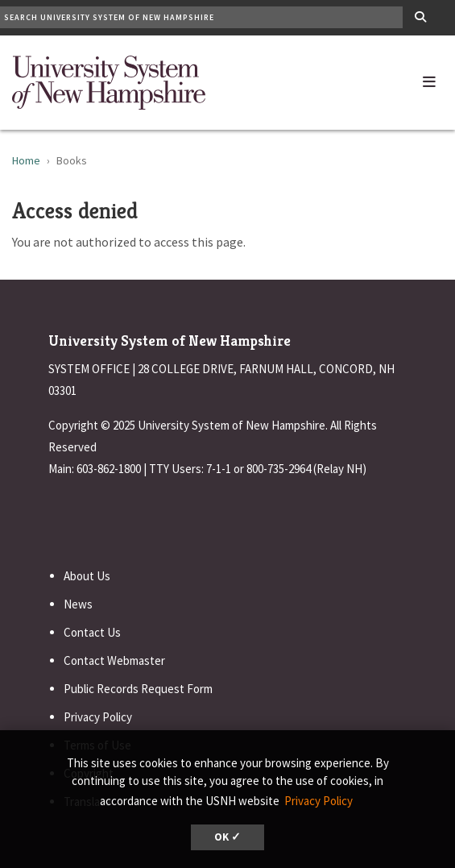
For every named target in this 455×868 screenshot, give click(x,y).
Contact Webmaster (114, 660)
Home (26, 160)
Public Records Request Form (138, 689)
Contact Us (92, 632)
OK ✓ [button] (227, 837)
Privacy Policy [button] (318, 801)
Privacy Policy (98, 717)
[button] (429, 78)
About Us (87, 576)
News (78, 604)
